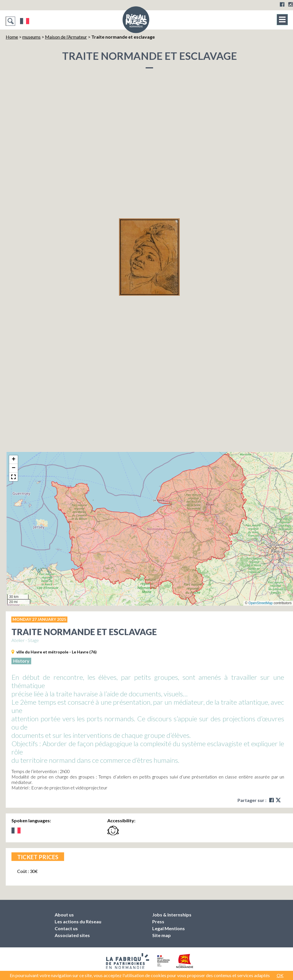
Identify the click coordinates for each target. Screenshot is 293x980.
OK (280, 975)
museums (31, 37)
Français (25, 21)
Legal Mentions (169, 928)
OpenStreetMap (261, 603)
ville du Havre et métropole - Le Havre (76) (57, 652)
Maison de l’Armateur (66, 37)
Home (12, 37)
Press (158, 921)
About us (64, 915)
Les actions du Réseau (78, 921)
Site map (162, 935)
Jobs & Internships (172, 915)
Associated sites (72, 935)
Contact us (66, 928)
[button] (13, 460)
